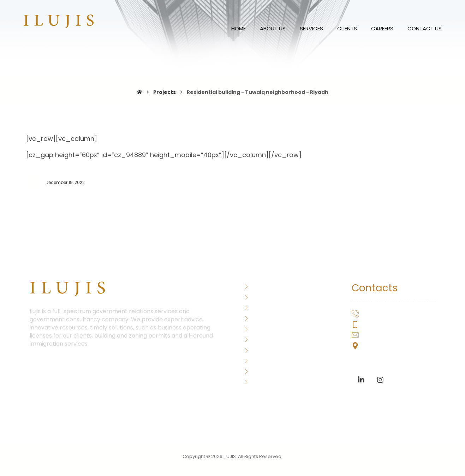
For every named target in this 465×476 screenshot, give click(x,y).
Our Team (261, 307)
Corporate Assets (272, 339)
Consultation (265, 350)
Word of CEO (265, 297)
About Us (260, 286)
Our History (262, 318)
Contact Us (263, 382)
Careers (258, 371)
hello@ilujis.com (377, 336)
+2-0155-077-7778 (382, 325)
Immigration (264, 329)
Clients (257, 360)
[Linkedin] (361, 380)
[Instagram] (380, 380)
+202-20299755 (378, 314)
